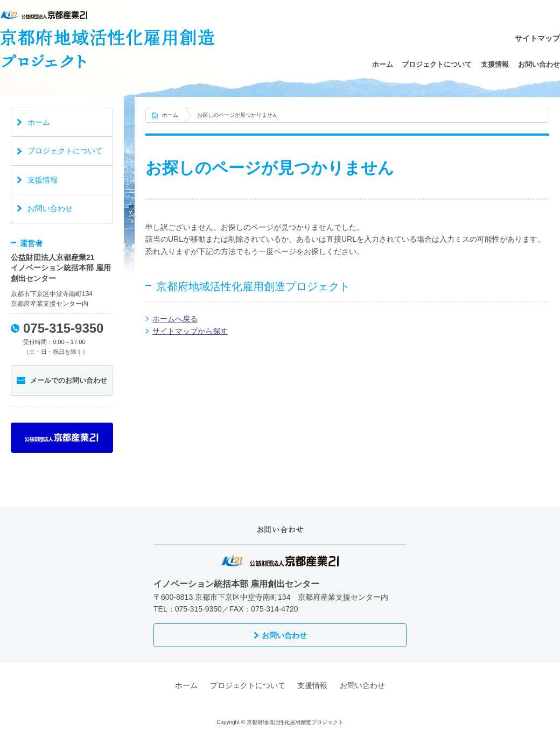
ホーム (383, 64)
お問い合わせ (539, 64)
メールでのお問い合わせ (69, 380)
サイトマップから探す (190, 331)
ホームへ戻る (175, 319)
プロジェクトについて (437, 64)
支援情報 (495, 64)
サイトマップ (537, 38)
